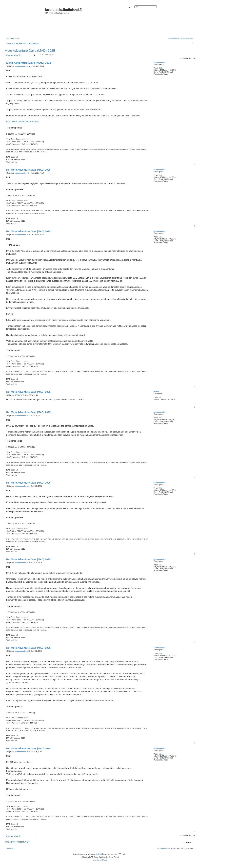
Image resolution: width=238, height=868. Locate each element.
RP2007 (157, 392)
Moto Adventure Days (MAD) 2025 (30, 51)
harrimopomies (159, 63)
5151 (161, 68)
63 (160, 397)
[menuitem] (17, 38)
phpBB (98, 854)
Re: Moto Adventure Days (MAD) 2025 (28, 170)
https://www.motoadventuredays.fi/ (23, 122)
